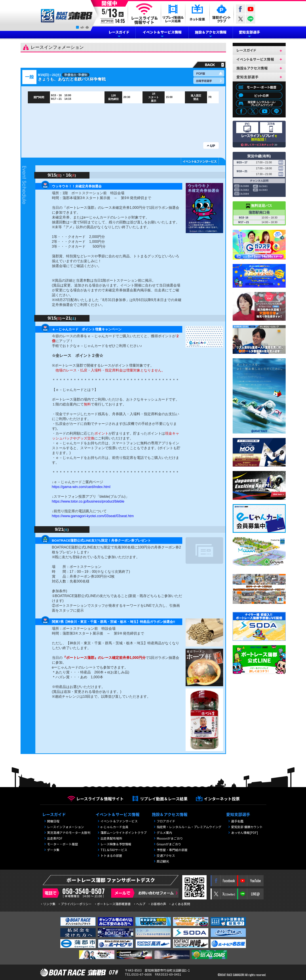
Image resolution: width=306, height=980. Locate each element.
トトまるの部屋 (111, 856)
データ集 (53, 850)
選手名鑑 (237, 821)
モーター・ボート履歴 (259, 87)
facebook (241, 112)
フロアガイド (166, 821)
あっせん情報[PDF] (245, 833)
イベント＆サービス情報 (162, 32)
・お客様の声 (157, 904)
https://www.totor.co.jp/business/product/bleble (88, 501)
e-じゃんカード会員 (114, 827)
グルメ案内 (164, 833)
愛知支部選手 (249, 32)
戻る (208, 64)
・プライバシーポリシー (75, 904)
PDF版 (209, 73)
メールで (145, 893)
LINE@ (251, 19)
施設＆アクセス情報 (211, 32)
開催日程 (53, 821)
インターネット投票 (222, 799)
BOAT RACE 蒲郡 (67, 16)
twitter (241, 19)
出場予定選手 (209, 81)
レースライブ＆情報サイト (100, 799)
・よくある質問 (179, 904)
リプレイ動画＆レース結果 (164, 799)
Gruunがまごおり (169, 844)
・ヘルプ (139, 904)
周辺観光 (163, 861)
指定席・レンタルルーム (259, 104)
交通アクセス (166, 856)
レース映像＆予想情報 (116, 844)
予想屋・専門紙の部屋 (172, 850)
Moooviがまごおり (170, 838)
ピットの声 (259, 95)
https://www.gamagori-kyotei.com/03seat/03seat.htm (93, 516)
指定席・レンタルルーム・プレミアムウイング (189, 827)
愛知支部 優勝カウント (247, 827)
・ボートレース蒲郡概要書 (112, 904)
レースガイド (119, 32)
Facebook (241, 9)
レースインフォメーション (66, 827)
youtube (265, 112)
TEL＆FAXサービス (114, 850)
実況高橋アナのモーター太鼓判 (69, 833)
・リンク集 (48, 904)
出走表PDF (55, 838)
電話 (75, 893)
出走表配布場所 (111, 838)
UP (211, 145)
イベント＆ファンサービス (119, 821)
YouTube (251, 9)
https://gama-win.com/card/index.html (81, 487)
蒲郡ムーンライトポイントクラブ (124, 833)
